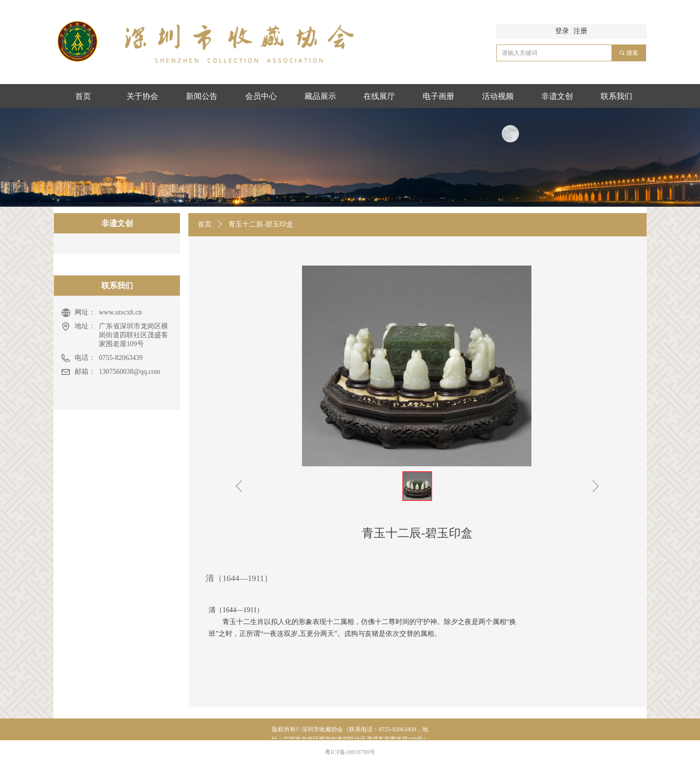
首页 (205, 224)
